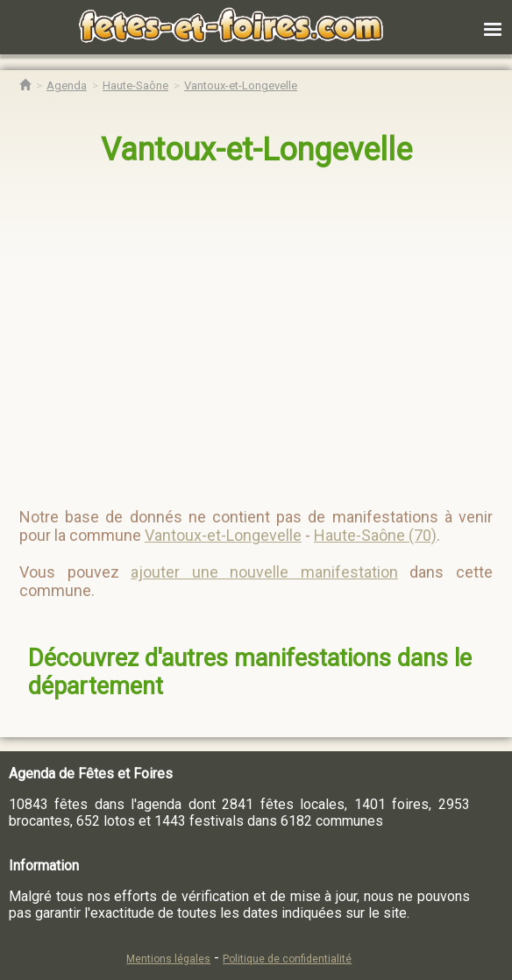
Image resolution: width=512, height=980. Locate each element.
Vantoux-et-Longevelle (256, 150)
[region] (238, 330)
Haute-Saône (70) (375, 535)
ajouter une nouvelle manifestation (264, 572)
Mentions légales (168, 959)
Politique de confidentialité (287, 959)
